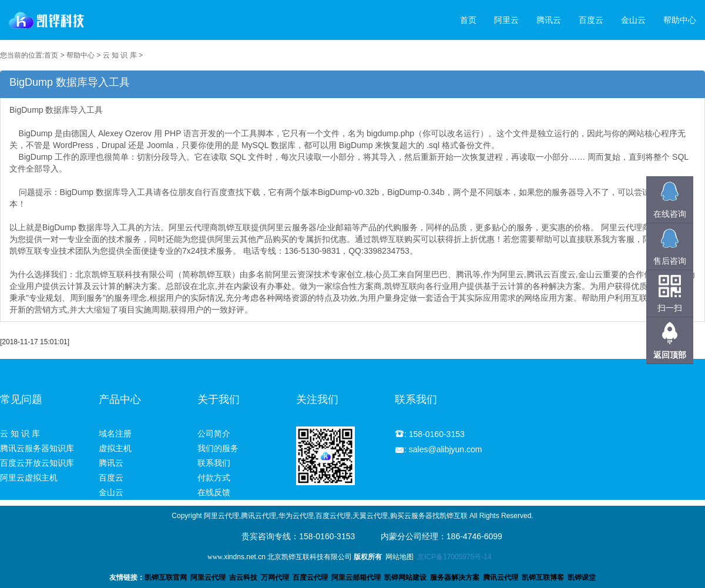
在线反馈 (214, 492)
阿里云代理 (208, 577)
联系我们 (214, 463)
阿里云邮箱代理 (356, 577)
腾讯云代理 (501, 577)
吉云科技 (243, 577)
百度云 (591, 20)
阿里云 (506, 20)
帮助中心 (680, 20)
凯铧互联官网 (166, 577)
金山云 (633, 20)
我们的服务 (218, 448)
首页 (468, 20)
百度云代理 (310, 577)
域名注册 (115, 434)
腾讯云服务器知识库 (37, 448)
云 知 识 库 (120, 55)
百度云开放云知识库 (37, 463)
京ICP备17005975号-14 (454, 557)
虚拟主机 (115, 448)
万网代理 (275, 577)
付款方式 (214, 478)
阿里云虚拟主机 (29, 478)
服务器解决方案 (456, 577)
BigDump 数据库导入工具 (352, 210)
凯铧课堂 (582, 577)
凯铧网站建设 (405, 577)
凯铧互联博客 (543, 577)
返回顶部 (670, 355)
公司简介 (214, 434)
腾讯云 (549, 20)
